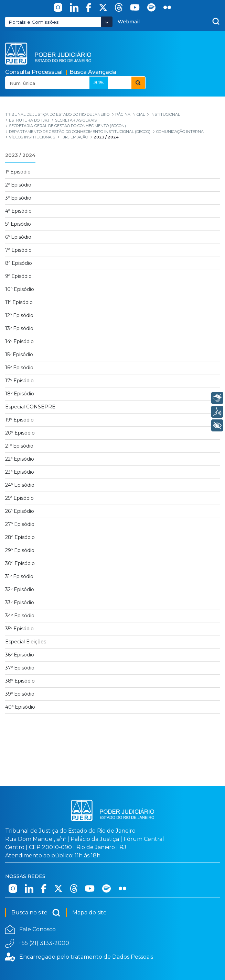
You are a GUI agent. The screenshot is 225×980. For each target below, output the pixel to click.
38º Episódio (20, 681)
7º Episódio (18, 250)
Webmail (129, 22)
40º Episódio (20, 707)
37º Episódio (20, 668)
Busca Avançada (93, 72)
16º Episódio (19, 368)
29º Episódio (20, 550)
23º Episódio (20, 472)
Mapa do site (89, 913)
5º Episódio (18, 224)
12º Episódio (19, 315)
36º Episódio (20, 655)
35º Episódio (19, 629)
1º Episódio (18, 172)
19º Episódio (19, 420)
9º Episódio (18, 276)
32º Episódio (20, 589)
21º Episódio (19, 446)
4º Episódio (18, 211)
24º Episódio (20, 485)
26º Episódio (20, 511)
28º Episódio (20, 537)
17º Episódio (19, 381)
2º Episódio (18, 185)
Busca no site (36, 913)
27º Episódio (20, 524)
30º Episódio (20, 563)
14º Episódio (19, 341)
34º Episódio (20, 616)
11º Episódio (19, 302)
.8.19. (99, 82)
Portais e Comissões (34, 22)
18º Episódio (20, 394)
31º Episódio (19, 576)
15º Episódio (19, 354)
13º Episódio (19, 328)
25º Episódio (19, 498)
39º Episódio (20, 694)
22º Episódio (20, 459)
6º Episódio (18, 237)
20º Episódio (20, 433)
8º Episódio (19, 263)
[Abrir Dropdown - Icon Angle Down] (107, 22)
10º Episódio (20, 289)
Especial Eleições (26, 642)
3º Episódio (18, 198)
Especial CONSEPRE (30, 407)
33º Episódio (20, 602)
